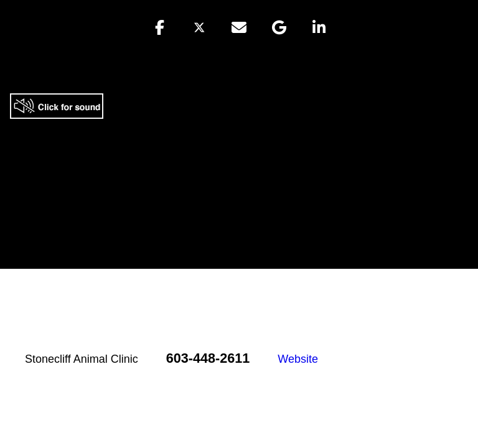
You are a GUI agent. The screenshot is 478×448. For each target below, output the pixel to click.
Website (298, 359)
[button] (159, 27)
